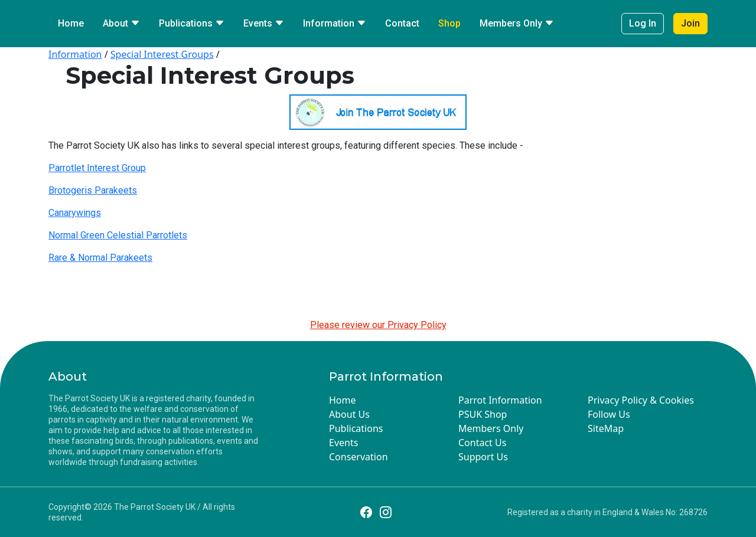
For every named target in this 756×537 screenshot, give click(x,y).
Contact (402, 23)
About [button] (121, 23)
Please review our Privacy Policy (378, 325)
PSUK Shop (483, 414)
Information (75, 54)
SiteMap (606, 428)
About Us (349, 414)
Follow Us (609, 414)
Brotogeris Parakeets (93, 190)
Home (71, 23)
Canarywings (75, 213)
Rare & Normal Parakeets (100, 258)
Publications (356, 428)
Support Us (483, 457)
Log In (643, 23)
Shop (449, 23)
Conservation (359, 457)
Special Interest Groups (162, 54)
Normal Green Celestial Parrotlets (118, 235)
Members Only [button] (517, 23)
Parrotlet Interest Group (97, 168)
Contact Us (482, 443)
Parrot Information (500, 400)
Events (343, 443)
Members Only (491, 428)
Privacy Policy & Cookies (641, 400)
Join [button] (690, 23)
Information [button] (335, 23)
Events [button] (264, 23)
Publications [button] (192, 23)
